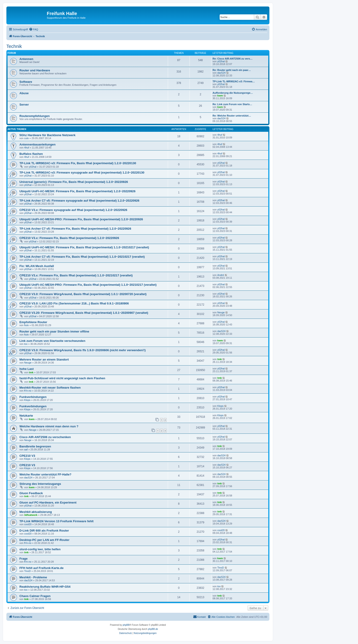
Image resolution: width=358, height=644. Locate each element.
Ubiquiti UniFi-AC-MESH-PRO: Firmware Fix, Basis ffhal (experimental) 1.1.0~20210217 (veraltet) (88, 285)
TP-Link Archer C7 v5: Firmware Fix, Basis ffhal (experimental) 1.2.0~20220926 (75, 229)
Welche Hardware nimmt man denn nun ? (49, 426)
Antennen (26, 59)
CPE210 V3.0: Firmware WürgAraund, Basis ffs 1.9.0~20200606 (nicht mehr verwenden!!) (83, 350)
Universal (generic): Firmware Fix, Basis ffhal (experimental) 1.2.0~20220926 (74, 182)
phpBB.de (153, 629)
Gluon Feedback (31, 493)
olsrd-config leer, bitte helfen (40, 549)
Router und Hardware (35, 70)
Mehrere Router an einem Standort (44, 360)
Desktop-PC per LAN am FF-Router (44, 540)
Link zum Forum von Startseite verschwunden (52, 341)
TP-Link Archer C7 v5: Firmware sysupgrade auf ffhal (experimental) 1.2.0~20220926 (79, 201)
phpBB (126, 625)
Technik (14, 46)
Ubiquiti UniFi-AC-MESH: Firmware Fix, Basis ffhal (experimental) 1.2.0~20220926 (77, 191)
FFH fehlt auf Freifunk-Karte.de (41, 568)
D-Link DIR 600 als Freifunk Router (44, 531)
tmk (220, 359)
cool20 (28, 524)
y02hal (221, 61)
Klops (27, 400)
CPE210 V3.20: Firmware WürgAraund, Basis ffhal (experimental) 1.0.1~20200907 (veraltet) (84, 313)
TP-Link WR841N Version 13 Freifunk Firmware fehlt (57, 521)
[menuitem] (34, 29)
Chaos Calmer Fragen (35, 596)
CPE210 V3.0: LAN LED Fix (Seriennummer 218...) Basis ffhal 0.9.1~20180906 (74, 303)
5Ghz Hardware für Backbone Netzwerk (47, 135)
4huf (220, 135)
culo (26, 138)
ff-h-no (28, 391)
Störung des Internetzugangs (40, 484)
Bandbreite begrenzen (35, 446)
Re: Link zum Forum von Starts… (232, 104)
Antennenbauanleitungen (37, 144)
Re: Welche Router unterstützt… (232, 116)
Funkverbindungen (33, 397)
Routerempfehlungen (35, 116)
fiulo (26, 325)
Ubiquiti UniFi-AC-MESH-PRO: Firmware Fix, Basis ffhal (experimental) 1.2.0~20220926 (81, 219)
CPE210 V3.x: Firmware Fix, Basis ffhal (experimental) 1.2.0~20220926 (69, 238)
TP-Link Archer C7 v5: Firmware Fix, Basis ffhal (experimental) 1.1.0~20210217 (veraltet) (82, 257)
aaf (26, 449)
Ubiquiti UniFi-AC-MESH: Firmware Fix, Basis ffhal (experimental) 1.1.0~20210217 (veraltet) (84, 247)
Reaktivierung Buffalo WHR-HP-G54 (45, 587)
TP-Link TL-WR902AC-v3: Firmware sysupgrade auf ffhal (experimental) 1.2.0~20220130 (82, 173)
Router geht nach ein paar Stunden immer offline (54, 331)
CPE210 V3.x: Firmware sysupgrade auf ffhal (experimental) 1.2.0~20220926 (73, 210)
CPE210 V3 (27, 456)
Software (26, 82)
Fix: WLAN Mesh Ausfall (37, 266)
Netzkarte (26, 416)
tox (26, 344)
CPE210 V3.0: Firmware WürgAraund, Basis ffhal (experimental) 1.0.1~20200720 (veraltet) (83, 294)
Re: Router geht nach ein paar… (232, 70)
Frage (24, 559)
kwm (220, 96)
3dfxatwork (31, 515)
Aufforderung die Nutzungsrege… (233, 93)
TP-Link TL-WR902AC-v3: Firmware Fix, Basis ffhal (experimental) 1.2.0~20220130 (78, 163)
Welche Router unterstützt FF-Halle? (45, 474)
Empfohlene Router (33, 322)
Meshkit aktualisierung (36, 512)
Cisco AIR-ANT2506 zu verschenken (45, 437)
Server (24, 105)
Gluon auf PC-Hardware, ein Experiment (48, 502)
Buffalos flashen (31, 154)
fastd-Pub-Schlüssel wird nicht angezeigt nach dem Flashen (62, 378)
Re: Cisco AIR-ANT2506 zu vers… (233, 59)
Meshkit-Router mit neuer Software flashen (50, 388)
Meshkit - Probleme (33, 577)
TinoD (28, 571)
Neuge (221, 312)
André (221, 275)
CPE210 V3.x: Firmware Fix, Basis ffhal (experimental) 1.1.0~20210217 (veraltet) (76, 275)
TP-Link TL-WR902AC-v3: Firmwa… (234, 81)
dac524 (221, 73)
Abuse (24, 93)
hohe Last (26, 369)
